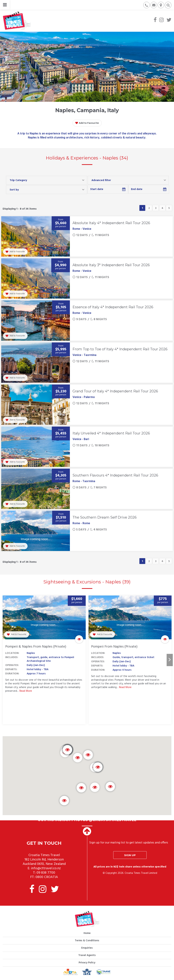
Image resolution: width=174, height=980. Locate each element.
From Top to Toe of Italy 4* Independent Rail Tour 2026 (120, 349)
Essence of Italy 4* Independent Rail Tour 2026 (113, 307)
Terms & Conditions (87, 941)
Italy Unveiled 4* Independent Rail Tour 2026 (111, 433)
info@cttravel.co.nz (46, 868)
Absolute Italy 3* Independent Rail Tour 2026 (111, 265)
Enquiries (87, 948)
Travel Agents (87, 955)
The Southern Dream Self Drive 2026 (105, 517)
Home (87, 933)
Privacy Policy (87, 963)
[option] (44, 660)
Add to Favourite (87, 123)
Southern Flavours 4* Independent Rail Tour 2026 (115, 475)
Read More (26, 691)
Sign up (130, 855)
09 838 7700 (46, 873)
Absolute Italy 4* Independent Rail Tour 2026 (111, 223)
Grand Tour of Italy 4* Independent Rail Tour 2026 (115, 391)
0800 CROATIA (47, 877)
